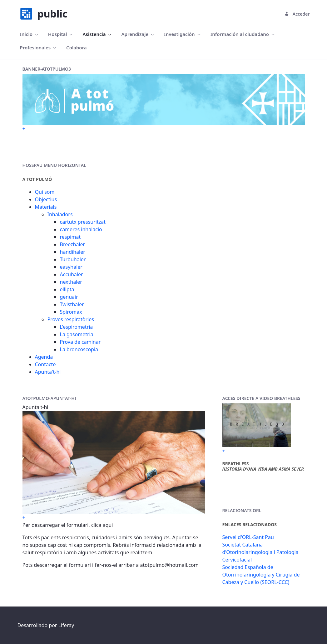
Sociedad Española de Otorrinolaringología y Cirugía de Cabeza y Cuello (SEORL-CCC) (261, 575)
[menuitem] (29, 34)
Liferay (66, 625)
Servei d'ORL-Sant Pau (248, 537)
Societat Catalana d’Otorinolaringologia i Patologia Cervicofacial (260, 552)
